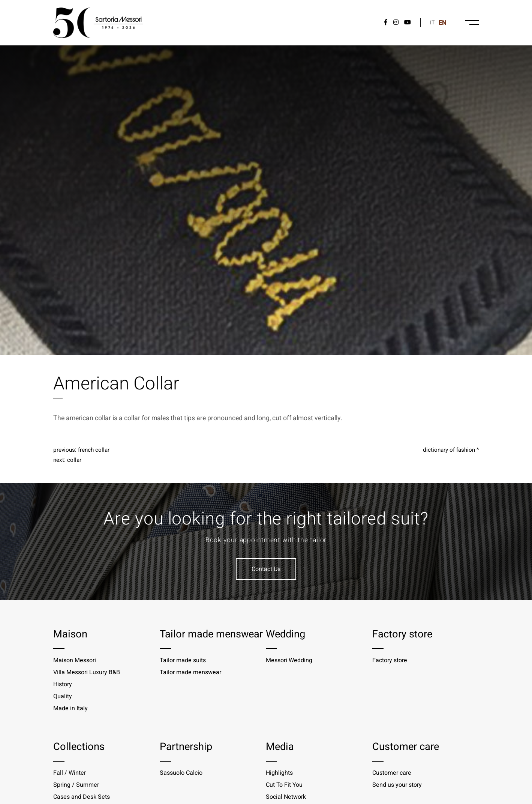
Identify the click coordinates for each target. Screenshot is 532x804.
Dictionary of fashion (449, 450)
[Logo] (98, 23)
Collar (74, 460)
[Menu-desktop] (472, 23)
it (432, 23)
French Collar (94, 450)
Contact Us (266, 569)
